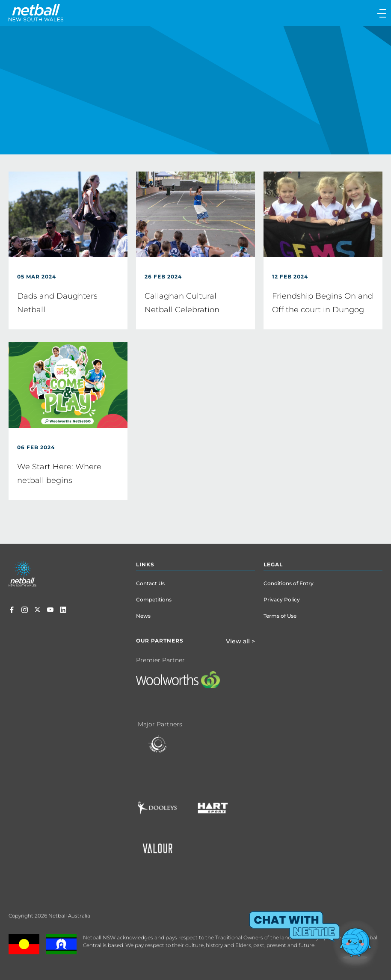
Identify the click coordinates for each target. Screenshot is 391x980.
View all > (240, 641)
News (143, 616)
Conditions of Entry (289, 583)
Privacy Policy (282, 600)
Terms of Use (280, 616)
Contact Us (150, 583)
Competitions (154, 600)
